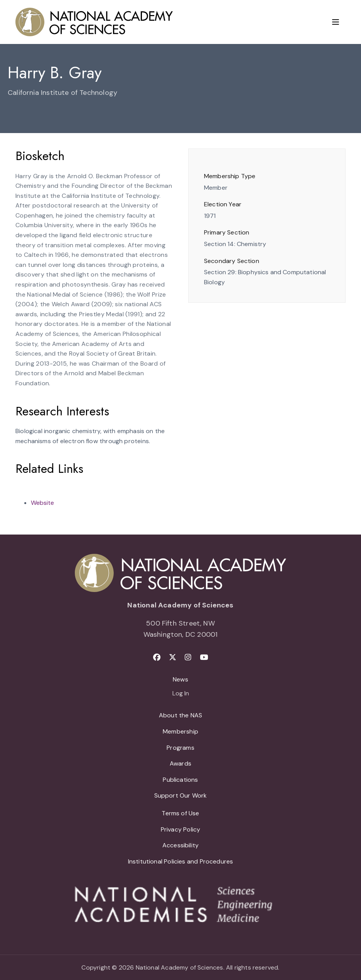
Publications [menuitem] (180, 780)
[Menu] (336, 22)
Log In (181, 694)
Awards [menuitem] (180, 763)
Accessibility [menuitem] (180, 845)
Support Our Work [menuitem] (181, 795)
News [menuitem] (180, 679)
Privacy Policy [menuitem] (181, 829)
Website (42, 503)
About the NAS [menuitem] (180, 715)
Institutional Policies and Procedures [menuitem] (181, 861)
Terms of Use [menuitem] (180, 813)
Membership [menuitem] (180, 731)
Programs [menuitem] (180, 748)
